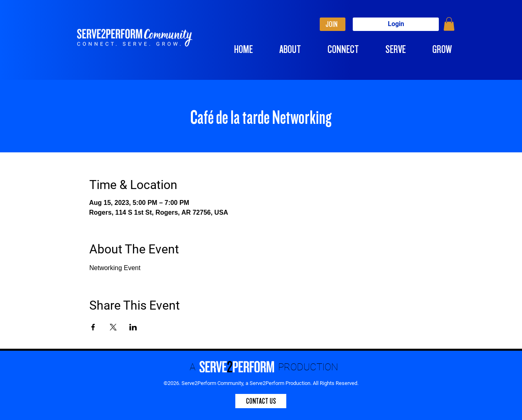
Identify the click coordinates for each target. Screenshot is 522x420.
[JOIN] (333, 24)
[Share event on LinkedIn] (133, 327)
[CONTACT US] (261, 401)
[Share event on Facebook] (93, 327)
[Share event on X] (113, 327)
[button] (449, 24)
